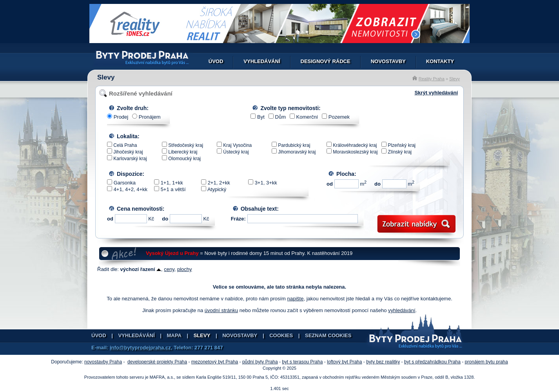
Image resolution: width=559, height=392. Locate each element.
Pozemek (339, 117)
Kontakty (440, 61)
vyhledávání (402, 310)
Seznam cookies (328, 335)
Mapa (174, 335)
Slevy (455, 79)
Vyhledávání (262, 61)
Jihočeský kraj (128, 152)
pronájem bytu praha (486, 362)
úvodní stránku (221, 310)
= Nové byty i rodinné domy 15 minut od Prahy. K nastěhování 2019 (249, 253)
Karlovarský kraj (130, 159)
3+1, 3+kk (266, 183)
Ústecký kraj (236, 152)
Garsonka (125, 183)
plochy (185, 269)
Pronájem (150, 117)
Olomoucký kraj (184, 159)
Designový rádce (326, 61)
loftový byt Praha (344, 362)
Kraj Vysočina (237, 145)
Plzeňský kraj (402, 145)
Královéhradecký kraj (355, 145)
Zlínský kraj (400, 152)
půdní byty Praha (260, 362)
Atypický (217, 189)
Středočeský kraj (186, 145)
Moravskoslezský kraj (355, 152)
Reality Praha (432, 79)
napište (296, 299)
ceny (169, 269)
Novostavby (388, 61)
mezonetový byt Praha (215, 362)
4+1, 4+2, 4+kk (131, 189)
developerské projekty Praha (157, 362)
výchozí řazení (141, 269)
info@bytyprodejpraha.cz (140, 348)
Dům (280, 117)
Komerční (307, 117)
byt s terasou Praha (302, 362)
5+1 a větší (173, 189)
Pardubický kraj (294, 145)
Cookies (281, 335)
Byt (261, 117)
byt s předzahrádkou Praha (432, 362)
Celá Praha (125, 145)
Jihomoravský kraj (297, 152)
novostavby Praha (103, 362)
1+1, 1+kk (172, 183)
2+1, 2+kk (219, 183)
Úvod (216, 61)
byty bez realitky (383, 362)
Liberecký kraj (183, 152)
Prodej (121, 117)
